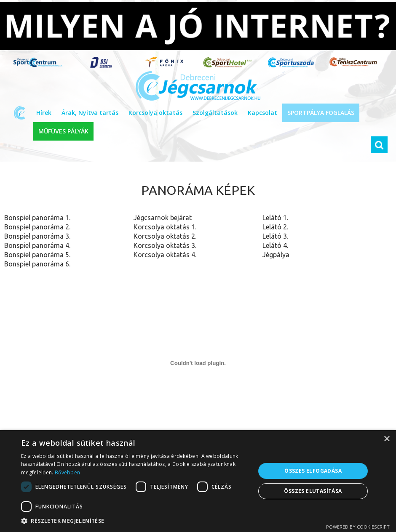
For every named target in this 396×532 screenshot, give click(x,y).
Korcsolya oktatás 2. (165, 236)
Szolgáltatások (215, 113)
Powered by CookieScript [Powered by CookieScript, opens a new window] (358, 527)
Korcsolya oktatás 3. (165, 245)
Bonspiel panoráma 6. (37, 264)
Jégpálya (276, 255)
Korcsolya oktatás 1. (165, 227)
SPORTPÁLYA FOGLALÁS (321, 113)
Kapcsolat (262, 113)
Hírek (44, 113)
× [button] (387, 439)
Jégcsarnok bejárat (163, 218)
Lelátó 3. (275, 236)
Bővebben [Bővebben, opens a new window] (67, 472)
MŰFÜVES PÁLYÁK (63, 131)
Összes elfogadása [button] (313, 471)
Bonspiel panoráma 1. (37, 218)
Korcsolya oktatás (155, 113)
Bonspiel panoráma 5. (37, 255)
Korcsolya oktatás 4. (165, 255)
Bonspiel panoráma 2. (37, 227)
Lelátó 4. (275, 245)
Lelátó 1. (275, 218)
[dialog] (198, 481)
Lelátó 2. (275, 227)
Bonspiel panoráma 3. (37, 236)
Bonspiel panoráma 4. (37, 245)
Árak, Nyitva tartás (90, 113)
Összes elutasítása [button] (313, 491)
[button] (135, 521)
